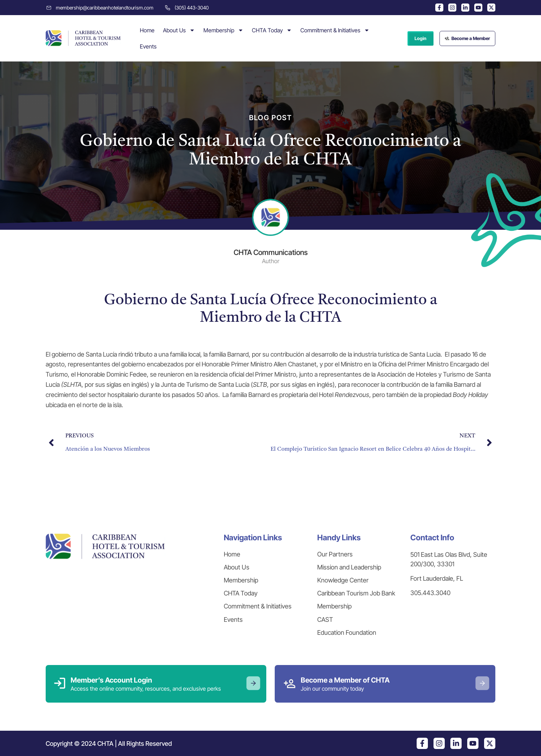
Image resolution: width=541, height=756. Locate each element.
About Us (179, 30)
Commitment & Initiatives (335, 30)
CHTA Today (272, 30)
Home (147, 30)
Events (148, 46)
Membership (223, 30)
